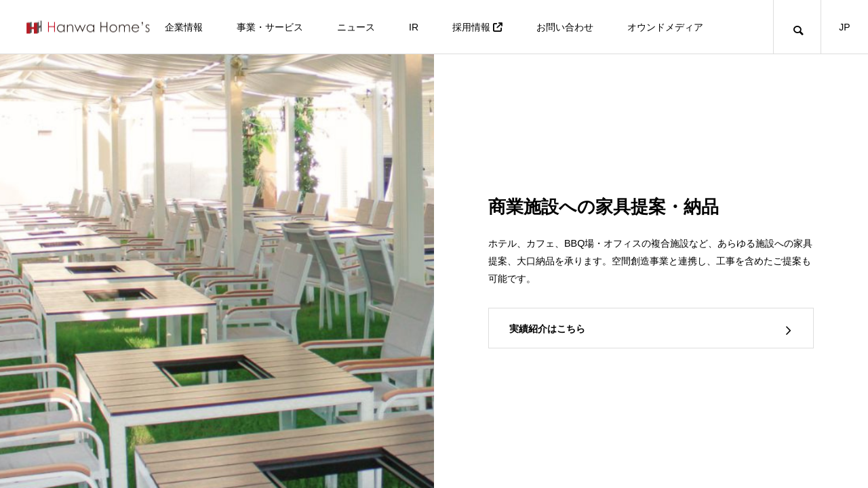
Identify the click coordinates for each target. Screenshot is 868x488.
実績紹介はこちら (547, 329)
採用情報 (477, 27)
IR (414, 27)
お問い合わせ (565, 27)
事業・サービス (270, 27)
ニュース (356, 27)
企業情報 (184, 27)
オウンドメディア (665, 27)
